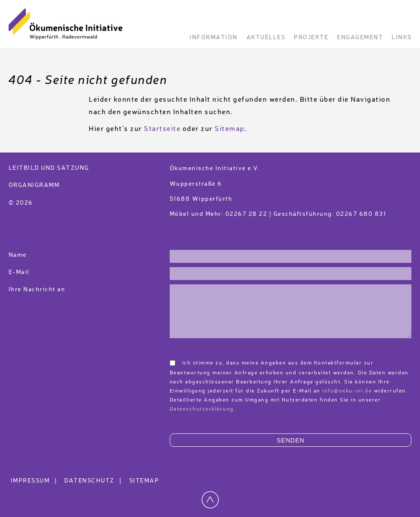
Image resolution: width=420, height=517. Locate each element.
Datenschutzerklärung (202, 409)
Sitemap (230, 129)
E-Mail (19, 272)
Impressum (35, 481)
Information (214, 37)
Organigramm (34, 185)
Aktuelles (266, 37)
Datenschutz (94, 481)
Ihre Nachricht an (38, 290)
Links (402, 37)
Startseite (162, 129)
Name (18, 255)
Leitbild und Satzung (49, 168)
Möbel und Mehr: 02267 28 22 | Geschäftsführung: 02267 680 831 (278, 214)
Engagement (360, 37)
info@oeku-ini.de (347, 391)
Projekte (311, 37)
